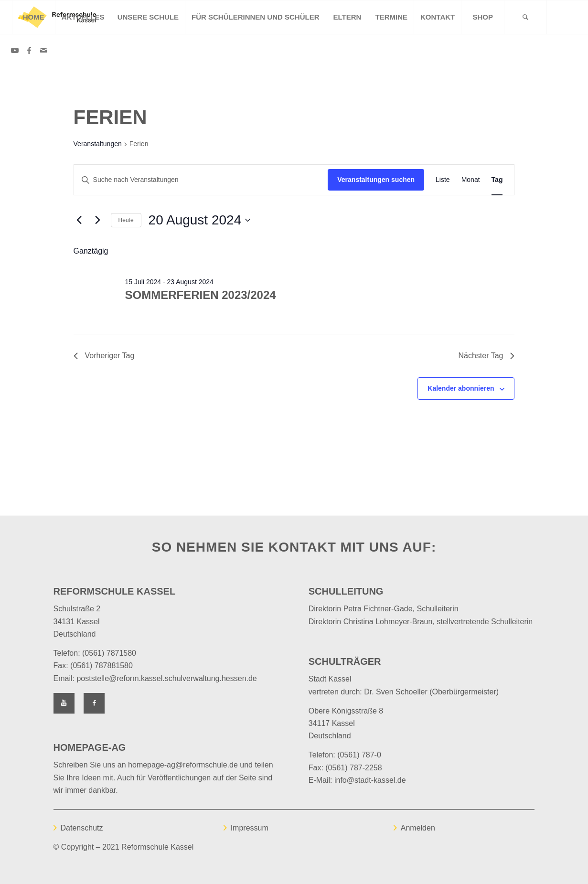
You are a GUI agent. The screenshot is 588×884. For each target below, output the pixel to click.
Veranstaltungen (98, 144)
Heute (126, 220)
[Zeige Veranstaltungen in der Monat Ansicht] (471, 180)
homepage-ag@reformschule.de (183, 765)
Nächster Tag (486, 356)
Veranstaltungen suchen (376, 180)
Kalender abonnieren (461, 388)
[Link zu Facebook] (29, 50)
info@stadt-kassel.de (370, 780)
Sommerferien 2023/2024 (201, 295)
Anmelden (418, 828)
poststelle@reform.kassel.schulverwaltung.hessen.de (166, 678)
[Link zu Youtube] (15, 50)
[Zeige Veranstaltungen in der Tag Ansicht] (497, 180)
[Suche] (525, 17)
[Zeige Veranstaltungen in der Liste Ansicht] (443, 180)
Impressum (250, 828)
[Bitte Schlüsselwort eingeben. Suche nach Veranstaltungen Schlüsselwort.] (201, 180)
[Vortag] (79, 220)
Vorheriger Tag (104, 356)
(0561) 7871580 (109, 653)
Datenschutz (82, 828)
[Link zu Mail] (43, 50)
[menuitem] (33, 17)
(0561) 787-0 (359, 755)
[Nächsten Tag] (98, 220)
